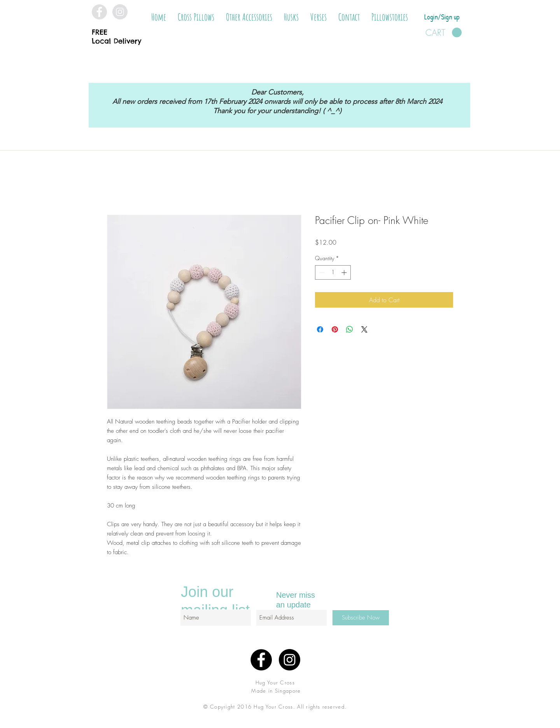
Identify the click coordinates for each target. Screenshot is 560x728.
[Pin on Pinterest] (335, 329)
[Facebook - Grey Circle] (99, 12)
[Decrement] (321, 272)
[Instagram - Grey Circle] (120, 12)
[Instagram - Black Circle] (290, 660)
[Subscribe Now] (361, 618)
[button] (196, 17)
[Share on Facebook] (320, 329)
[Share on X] (364, 329)
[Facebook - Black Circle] (261, 660)
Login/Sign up (442, 17)
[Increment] (345, 272)
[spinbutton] (333, 272)
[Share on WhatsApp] (350, 329)
